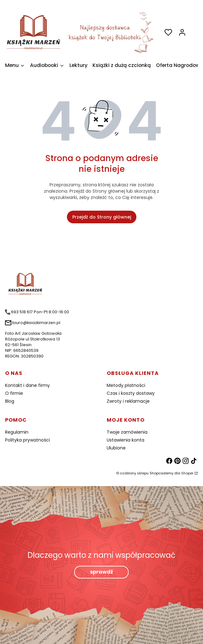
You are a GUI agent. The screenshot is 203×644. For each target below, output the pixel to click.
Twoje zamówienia (127, 432)
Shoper (187, 473)
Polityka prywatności (27, 440)
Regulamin (17, 432)
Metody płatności (126, 385)
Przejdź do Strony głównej (102, 217)
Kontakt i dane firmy (27, 385)
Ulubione (116, 448)
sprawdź (101, 572)
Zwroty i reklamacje (128, 401)
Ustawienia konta (125, 440)
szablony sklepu (134, 473)
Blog (10, 401)
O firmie (14, 393)
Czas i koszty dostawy (131, 393)
